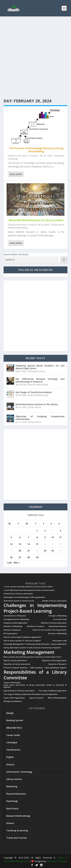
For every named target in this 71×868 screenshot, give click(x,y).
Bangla (10, 713)
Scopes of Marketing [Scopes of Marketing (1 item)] (12, 683)
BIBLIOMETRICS (14, 728)
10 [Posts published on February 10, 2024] (53, 537)
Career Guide (13, 735)
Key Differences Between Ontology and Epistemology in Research (40, 380)
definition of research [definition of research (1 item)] (35, 626)
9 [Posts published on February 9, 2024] (45, 537)
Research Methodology (18, 228)
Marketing (12, 786)
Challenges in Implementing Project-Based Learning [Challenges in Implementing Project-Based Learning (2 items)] (35, 608)
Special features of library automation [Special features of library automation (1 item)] (19, 691)
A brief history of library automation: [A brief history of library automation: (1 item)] (18, 594)
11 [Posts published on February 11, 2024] (60, 537)
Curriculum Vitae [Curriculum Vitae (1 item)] (60, 619)
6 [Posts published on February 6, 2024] (20, 537)
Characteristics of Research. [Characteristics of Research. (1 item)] (15, 616)
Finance (10, 764)
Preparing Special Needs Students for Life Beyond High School (40, 367)
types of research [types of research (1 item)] (36, 698)
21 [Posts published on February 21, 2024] (28, 551)
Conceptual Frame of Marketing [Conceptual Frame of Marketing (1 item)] (16, 619)
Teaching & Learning (36, 371)
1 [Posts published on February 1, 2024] (37, 531)
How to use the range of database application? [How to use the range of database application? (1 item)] (23, 637)
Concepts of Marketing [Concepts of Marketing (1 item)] (58, 616)
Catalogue (12, 742)
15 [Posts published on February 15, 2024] (37, 544)
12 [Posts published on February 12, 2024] (11, 544)
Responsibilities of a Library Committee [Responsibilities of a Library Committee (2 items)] (35, 675)
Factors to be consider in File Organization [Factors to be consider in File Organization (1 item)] (50, 630)
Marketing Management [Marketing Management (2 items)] (29, 652)
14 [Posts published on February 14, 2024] (28, 544)
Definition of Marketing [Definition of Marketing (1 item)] (13, 626)
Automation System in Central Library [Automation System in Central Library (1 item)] (19, 601)
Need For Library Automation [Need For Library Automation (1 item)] (15, 661)
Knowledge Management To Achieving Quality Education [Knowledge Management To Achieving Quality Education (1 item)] (27, 644)
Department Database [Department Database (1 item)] (58, 626)
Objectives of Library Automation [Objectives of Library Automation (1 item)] (17, 664)
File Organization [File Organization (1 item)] (10, 634)
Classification (13, 750)
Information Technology (19, 772)
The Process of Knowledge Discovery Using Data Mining (36, 150)
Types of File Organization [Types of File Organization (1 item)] (14, 698)
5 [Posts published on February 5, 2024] (11, 537)
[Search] (64, 260)
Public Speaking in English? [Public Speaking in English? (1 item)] (56, 668)
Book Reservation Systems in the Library (37, 404)
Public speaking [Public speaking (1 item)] (36, 668)
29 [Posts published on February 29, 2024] (37, 557)
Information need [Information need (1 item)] (60, 641)
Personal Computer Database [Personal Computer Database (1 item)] (16, 668)
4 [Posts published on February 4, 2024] (60, 531)
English (10, 757)
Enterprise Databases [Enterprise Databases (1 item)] (12, 630)
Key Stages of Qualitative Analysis (34, 392)
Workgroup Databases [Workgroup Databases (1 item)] (13, 701)
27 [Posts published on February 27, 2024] (20, 557)
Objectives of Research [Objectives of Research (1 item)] (57, 664)
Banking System (15, 720)
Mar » (17, 563)
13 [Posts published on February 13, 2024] (20, 544)
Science (10, 823)
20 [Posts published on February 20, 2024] (20, 551)
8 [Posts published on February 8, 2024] (37, 537)
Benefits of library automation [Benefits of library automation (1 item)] (54, 601)
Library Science (58, 225)
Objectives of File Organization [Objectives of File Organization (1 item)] (54, 661)
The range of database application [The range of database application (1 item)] (53, 691)
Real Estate (12, 809)
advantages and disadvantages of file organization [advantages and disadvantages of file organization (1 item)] (24, 597)
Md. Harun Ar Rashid (27, 156)
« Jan (9, 563)
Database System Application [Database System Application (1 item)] (16, 623)
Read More (16, 174)
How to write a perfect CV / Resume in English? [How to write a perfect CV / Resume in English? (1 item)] (22, 641)
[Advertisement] (35, 58)
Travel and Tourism (17, 838)
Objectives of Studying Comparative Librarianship (40, 418)
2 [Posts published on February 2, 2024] (45, 531)
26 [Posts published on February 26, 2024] (11, 557)
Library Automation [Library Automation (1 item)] (59, 644)
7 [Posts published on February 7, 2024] (28, 537)
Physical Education (16, 794)
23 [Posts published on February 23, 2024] (45, 551)
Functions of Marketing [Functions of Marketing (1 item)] (57, 634)
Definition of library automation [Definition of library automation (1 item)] (54, 623)
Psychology (12, 801)
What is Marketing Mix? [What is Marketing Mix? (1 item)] (57, 698)
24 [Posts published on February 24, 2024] (53, 551)
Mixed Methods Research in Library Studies (36, 220)
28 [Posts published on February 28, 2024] (28, 557)
